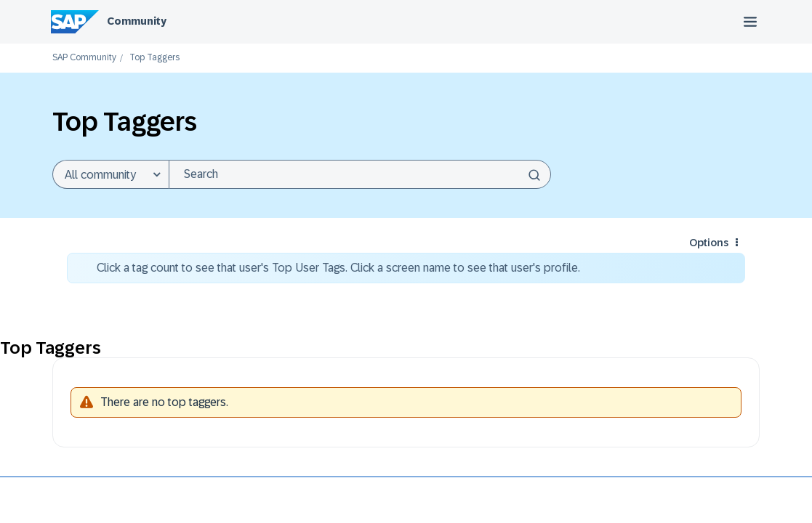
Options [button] (709, 243)
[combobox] (360, 174)
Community (137, 21)
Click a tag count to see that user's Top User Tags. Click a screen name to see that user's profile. (338, 268)
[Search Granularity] (110, 174)
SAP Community (84, 58)
